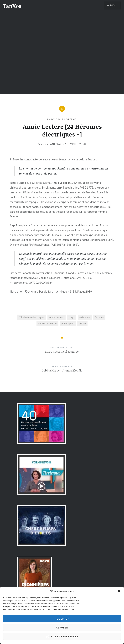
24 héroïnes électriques (32, 317)
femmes (99, 317)
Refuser (62, 628)
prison (82, 323)
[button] (119, 591)
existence (85, 317)
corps (72, 317)
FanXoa (13, 6)
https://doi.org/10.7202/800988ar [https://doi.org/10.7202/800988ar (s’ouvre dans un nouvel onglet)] (31, 283)
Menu (113, 6)
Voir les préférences (62, 636)
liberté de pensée (47, 323)
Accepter (62, 619)
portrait (71, 119)
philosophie (55, 119)
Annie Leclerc (56, 317)
